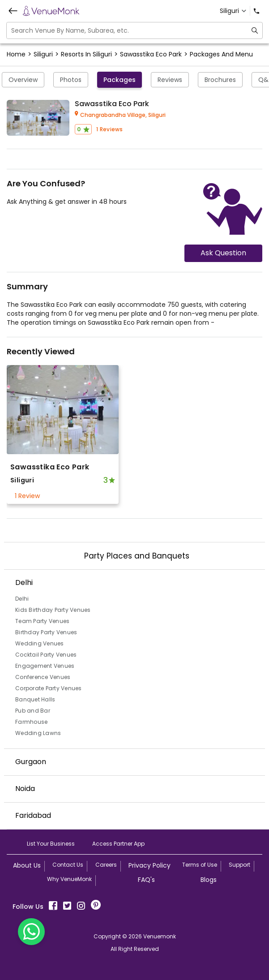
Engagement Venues (45, 666)
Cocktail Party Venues (46, 655)
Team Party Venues (42, 621)
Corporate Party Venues (49, 688)
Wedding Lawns (38, 733)
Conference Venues (43, 677)
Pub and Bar (33, 711)
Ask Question (223, 253)
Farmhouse (31, 722)
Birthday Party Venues (46, 632)
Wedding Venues (40, 643)
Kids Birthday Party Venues (53, 610)
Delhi (22, 599)
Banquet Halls (35, 699)
